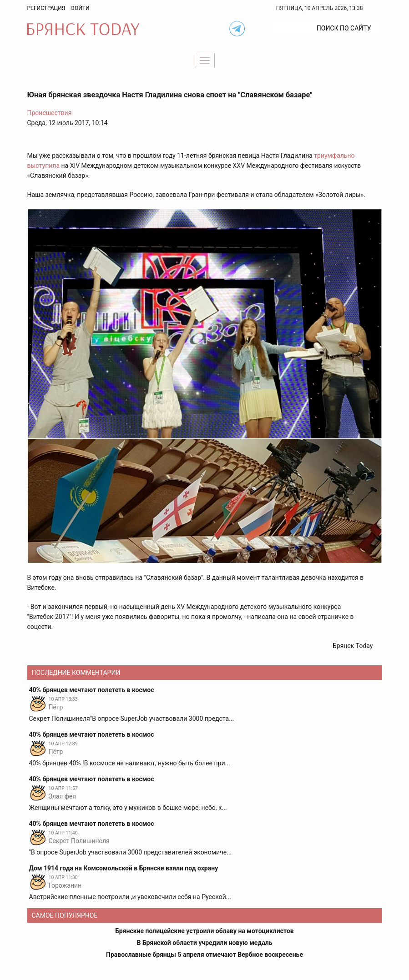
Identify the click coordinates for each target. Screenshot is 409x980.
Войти (80, 8)
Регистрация (46, 8)
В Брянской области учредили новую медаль (204, 943)
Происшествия (50, 113)
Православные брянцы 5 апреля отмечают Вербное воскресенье (204, 955)
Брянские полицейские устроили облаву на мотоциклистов (204, 931)
